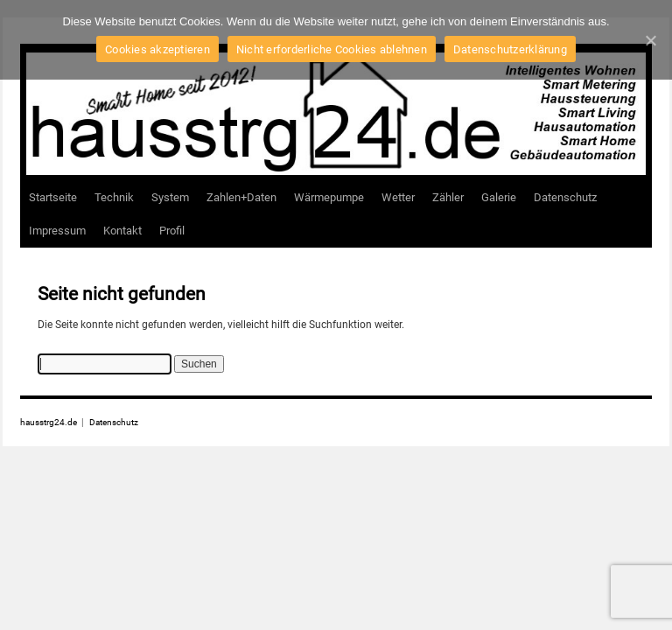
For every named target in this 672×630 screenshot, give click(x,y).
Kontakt (122, 231)
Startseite (53, 197)
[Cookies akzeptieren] (650, 40)
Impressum (57, 231)
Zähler (448, 197)
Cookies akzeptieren (157, 49)
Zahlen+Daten (241, 197)
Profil (172, 231)
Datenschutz (565, 197)
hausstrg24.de (49, 422)
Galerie (499, 197)
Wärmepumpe (329, 197)
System (170, 197)
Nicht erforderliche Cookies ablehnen (332, 49)
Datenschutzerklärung (510, 49)
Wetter (398, 197)
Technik (114, 197)
